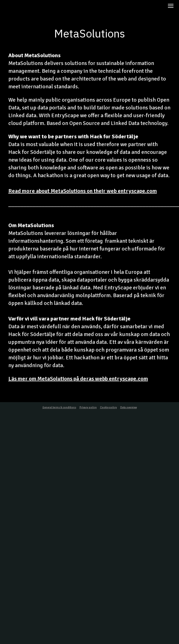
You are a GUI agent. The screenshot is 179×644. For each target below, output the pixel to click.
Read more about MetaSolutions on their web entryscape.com (83, 191)
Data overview (129, 407)
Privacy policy (88, 407)
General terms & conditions (59, 407)
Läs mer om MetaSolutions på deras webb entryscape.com (78, 379)
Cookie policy (108, 407)
